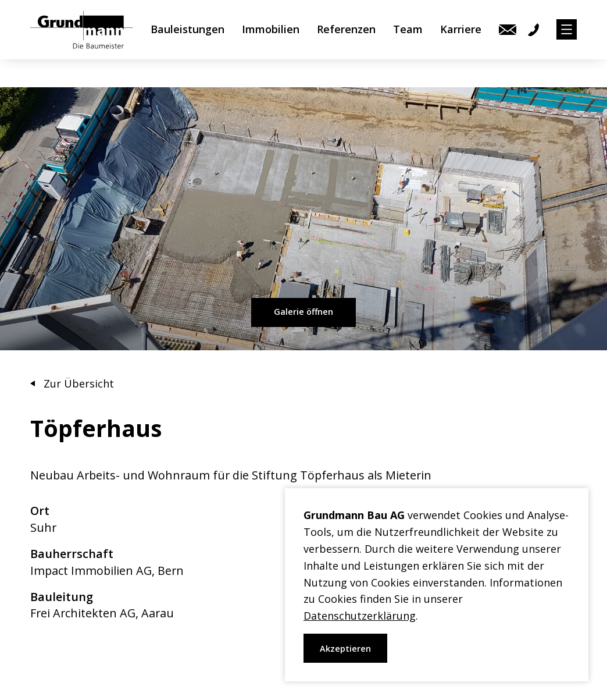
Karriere (461, 44)
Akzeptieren (345, 649)
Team (408, 44)
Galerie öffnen (303, 312)
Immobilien (271, 44)
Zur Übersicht (79, 383)
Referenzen (346, 44)
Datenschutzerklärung (360, 616)
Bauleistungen (188, 44)
